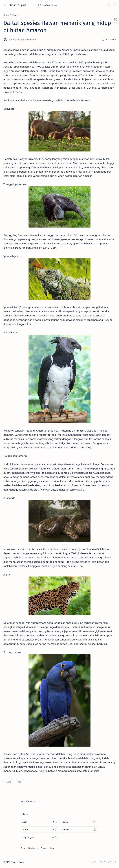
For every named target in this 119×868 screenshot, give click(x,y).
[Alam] (40, 822)
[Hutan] (20, 782)
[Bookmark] (114, 5)
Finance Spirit (18, 5)
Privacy (44, 848)
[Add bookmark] (103, 39)
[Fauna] (15, 15)
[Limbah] (79, 830)
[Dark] (108, 5)
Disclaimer (33, 848)
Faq (52, 848)
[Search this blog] (61, 5)
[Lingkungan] (40, 837)
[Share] (111, 39)
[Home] (6, 15)
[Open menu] (6, 5)
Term (23, 848)
